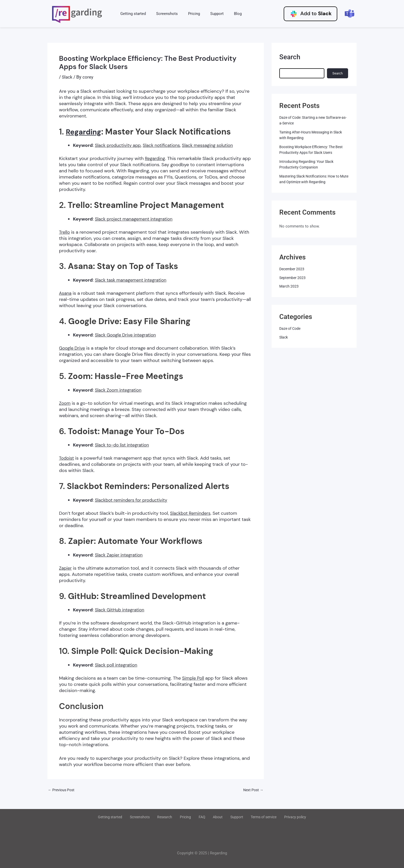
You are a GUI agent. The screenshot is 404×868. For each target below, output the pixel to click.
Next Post (252, 790)
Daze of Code (291, 328)
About (214, 817)
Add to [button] (310, 14)
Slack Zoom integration (119, 390)
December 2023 (293, 269)
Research (170, 817)
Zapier (66, 568)
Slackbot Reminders (191, 513)
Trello (65, 232)
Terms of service (255, 817)
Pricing (188, 14)
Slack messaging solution (213, 145)
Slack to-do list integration (123, 445)
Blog (226, 14)
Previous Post (62, 790)
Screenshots (163, 14)
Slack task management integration (133, 280)
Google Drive (73, 348)
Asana (66, 293)
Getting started (132, 14)
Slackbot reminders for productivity (133, 500)
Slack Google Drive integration (127, 335)
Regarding (86, 132)
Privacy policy (285, 817)
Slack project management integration (136, 219)
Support (208, 14)
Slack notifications (165, 145)
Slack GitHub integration (121, 610)
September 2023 (293, 278)
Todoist (67, 458)
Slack (67, 77)
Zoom (65, 403)
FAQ (201, 817)
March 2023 (289, 286)
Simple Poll (194, 678)
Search (290, 57)
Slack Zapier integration (120, 555)
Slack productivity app (119, 145)
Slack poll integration (117, 665)
